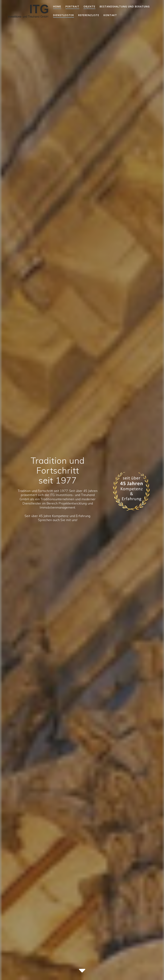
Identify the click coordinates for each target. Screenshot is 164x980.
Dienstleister (64, 15)
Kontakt (110, 15)
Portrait (72, 6)
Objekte (89, 6)
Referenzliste (89, 15)
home (57, 6)
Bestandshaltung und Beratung (125, 6)
